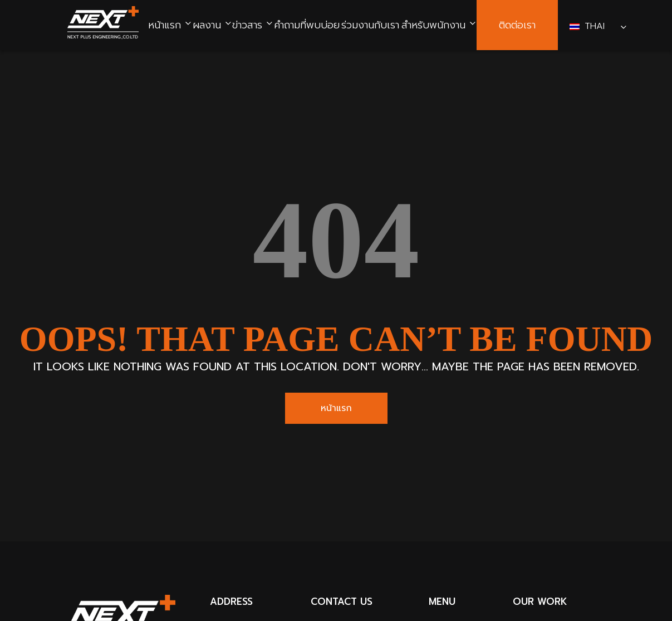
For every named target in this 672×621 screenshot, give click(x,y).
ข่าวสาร (247, 25)
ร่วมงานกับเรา (370, 25)
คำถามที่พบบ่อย (307, 25)
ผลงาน (207, 25)
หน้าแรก (165, 25)
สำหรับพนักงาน (433, 25)
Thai (589, 26)
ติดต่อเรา (517, 25)
